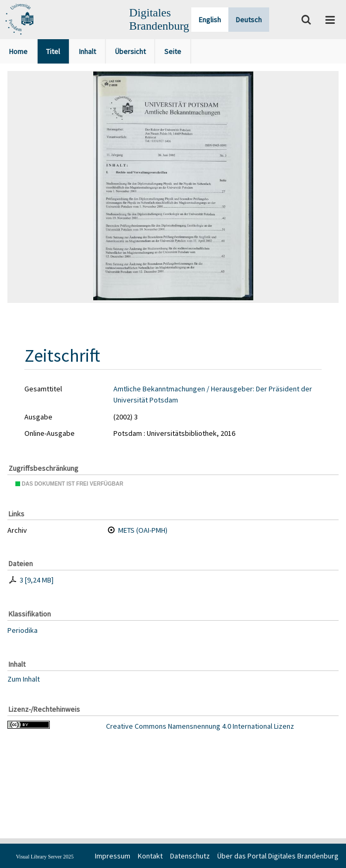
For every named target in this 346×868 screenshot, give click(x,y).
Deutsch (249, 20)
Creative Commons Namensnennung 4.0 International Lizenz (200, 726)
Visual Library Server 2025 (45, 857)
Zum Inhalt (24, 679)
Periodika (23, 630)
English (210, 20)
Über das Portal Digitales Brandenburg (278, 856)
